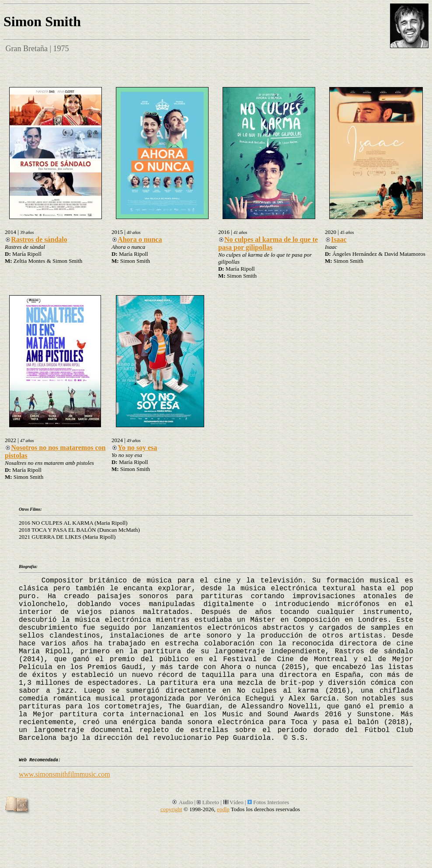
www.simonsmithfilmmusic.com (64, 774)
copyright (171, 809)
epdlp (223, 809)
